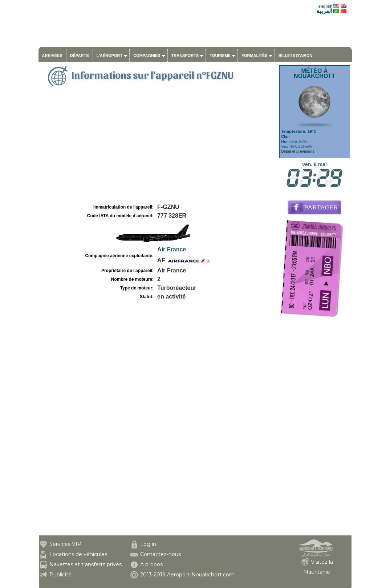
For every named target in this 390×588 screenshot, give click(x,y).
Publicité (60, 575)
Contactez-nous (161, 554)
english (326, 6)
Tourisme (220, 55)
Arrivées (52, 55)
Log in (148, 544)
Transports (185, 55)
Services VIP (65, 544)
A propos (151, 564)
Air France (172, 249)
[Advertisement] (158, 148)
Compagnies (147, 55)
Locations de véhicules (78, 554)
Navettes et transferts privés (86, 564)
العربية (324, 11)
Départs (80, 55)
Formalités (255, 55)
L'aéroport (110, 55)
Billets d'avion (295, 55)
